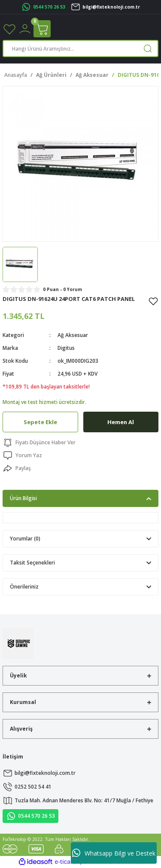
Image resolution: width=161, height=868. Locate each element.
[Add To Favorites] (153, 301)
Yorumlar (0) (25, 538)
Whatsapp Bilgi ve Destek (114, 853)
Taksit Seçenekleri (32, 562)
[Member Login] (25, 28)
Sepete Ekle (40, 422)
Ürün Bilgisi (23, 498)
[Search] (80, 49)
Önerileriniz (24, 586)
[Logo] (18, 643)
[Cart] (42, 29)
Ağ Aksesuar (73, 335)
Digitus (66, 348)
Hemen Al (121, 422)
